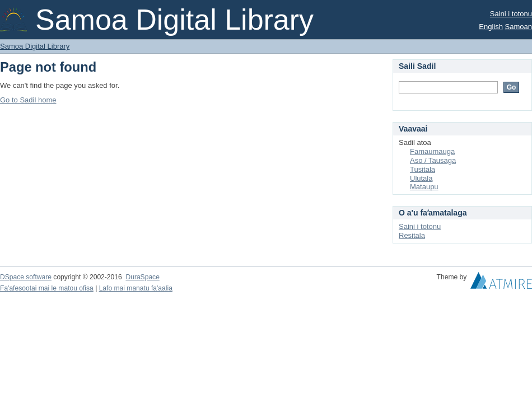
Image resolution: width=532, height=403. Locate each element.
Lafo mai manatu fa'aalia (136, 288)
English (491, 27)
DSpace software (26, 277)
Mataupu (424, 187)
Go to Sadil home (28, 100)
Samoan (519, 27)
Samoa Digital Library (35, 46)
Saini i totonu (511, 14)
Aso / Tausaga (433, 160)
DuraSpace (142, 277)
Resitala (412, 235)
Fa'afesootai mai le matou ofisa (47, 288)
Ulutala (421, 178)
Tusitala (423, 169)
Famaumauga (432, 151)
